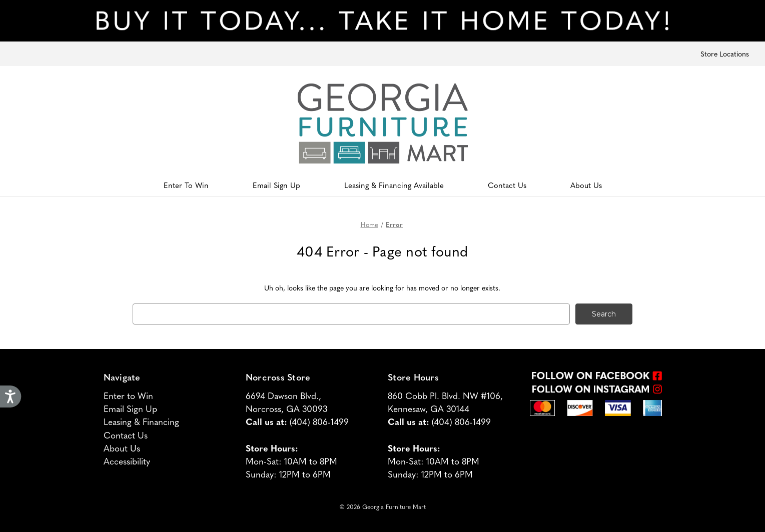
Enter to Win (128, 395)
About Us (586, 185)
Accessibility (127, 461)
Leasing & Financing (141, 421)
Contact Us (507, 185)
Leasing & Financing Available (394, 185)
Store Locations (725, 53)
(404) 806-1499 (319, 421)
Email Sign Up (276, 185)
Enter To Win (186, 185)
